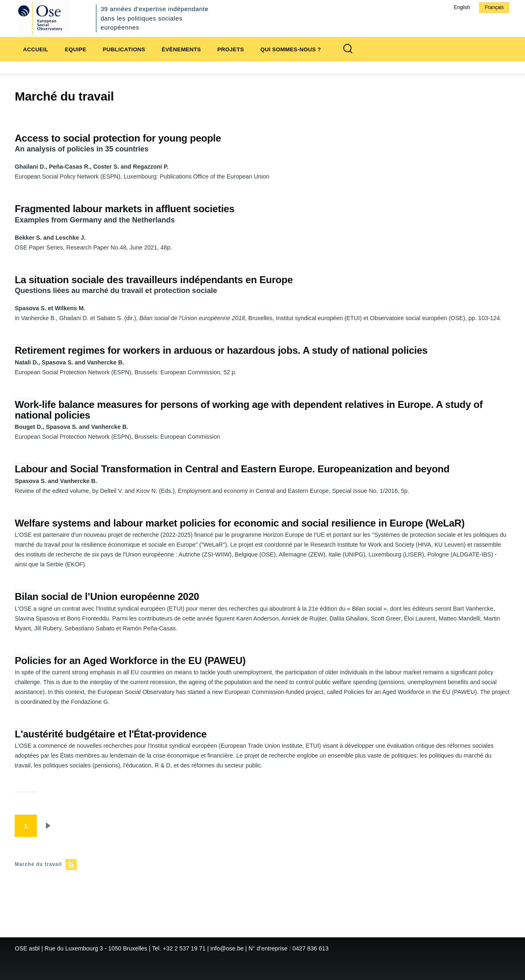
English (462, 7)
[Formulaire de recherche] (348, 49)
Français (494, 7)
